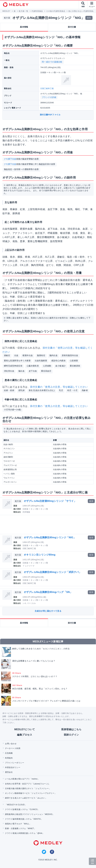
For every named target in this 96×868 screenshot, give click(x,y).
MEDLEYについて (25, 729)
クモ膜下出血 (10, 159)
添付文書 (72, 27)
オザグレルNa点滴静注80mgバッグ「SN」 (48, 592)
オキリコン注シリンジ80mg (40, 555)
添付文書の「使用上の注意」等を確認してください (59, 387)
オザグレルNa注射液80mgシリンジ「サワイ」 (50, 501)
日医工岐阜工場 (47, 88)
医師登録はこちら (71, 729)
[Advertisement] (49, 525)
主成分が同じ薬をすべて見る (48, 611)
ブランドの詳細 (49, 97)
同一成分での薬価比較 (52, 62)
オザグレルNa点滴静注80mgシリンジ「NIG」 (50, 537)
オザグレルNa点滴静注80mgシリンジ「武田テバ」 (52, 572)
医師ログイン (71, 735)
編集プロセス (25, 735)
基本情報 (24, 27)
